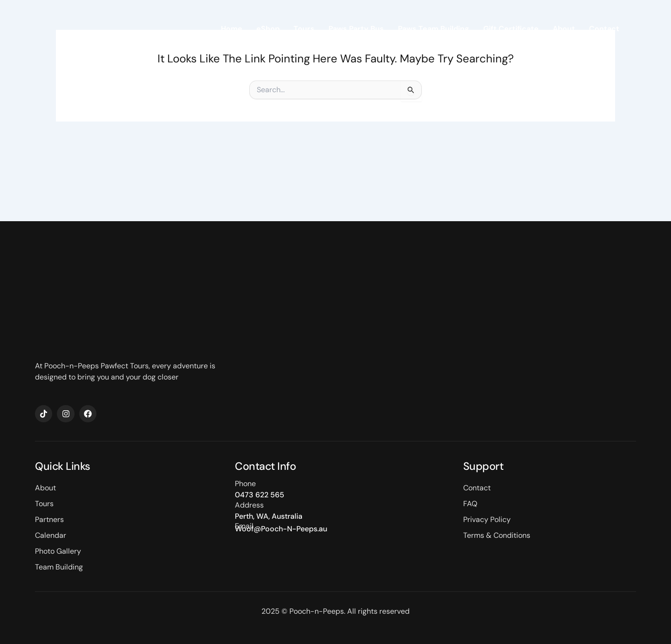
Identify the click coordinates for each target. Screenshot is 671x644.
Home (232, 29)
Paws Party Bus (356, 29)
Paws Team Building (434, 29)
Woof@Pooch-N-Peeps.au (281, 529)
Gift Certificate (511, 29)
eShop (268, 29)
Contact (604, 29)
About (564, 29)
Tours (304, 29)
